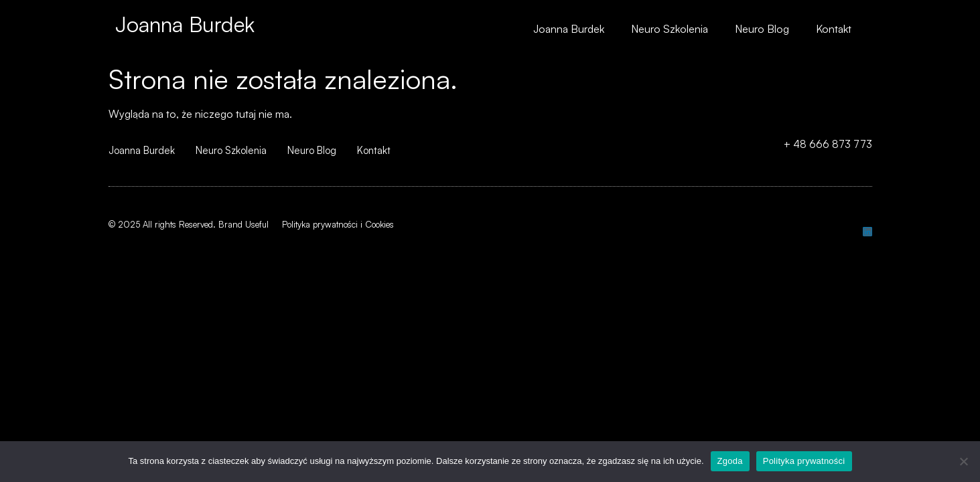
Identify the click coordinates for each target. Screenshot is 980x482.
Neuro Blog (762, 29)
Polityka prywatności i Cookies (338, 224)
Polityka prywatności (804, 461)
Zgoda (730, 461)
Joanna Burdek (185, 24)
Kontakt (834, 29)
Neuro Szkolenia (670, 29)
